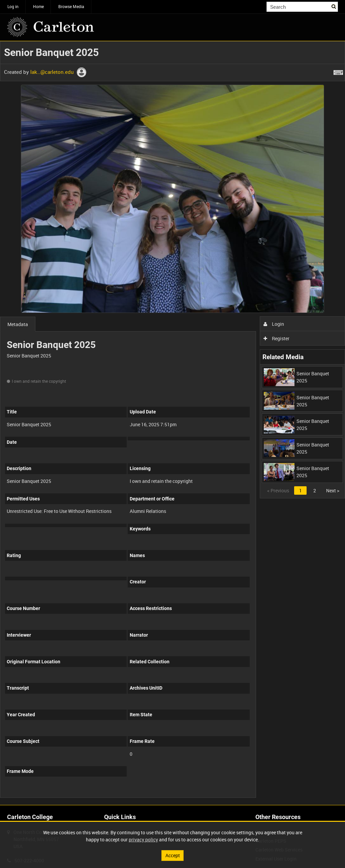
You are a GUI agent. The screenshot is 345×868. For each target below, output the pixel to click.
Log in (13, 6)
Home (38, 6)
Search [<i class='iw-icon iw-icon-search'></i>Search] (334, 6)
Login (274, 324)
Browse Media (71, 6)
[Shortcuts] (338, 71)
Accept (173, 855)
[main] (172, 423)
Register (276, 338)
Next (333, 490)
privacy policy (143, 840)
